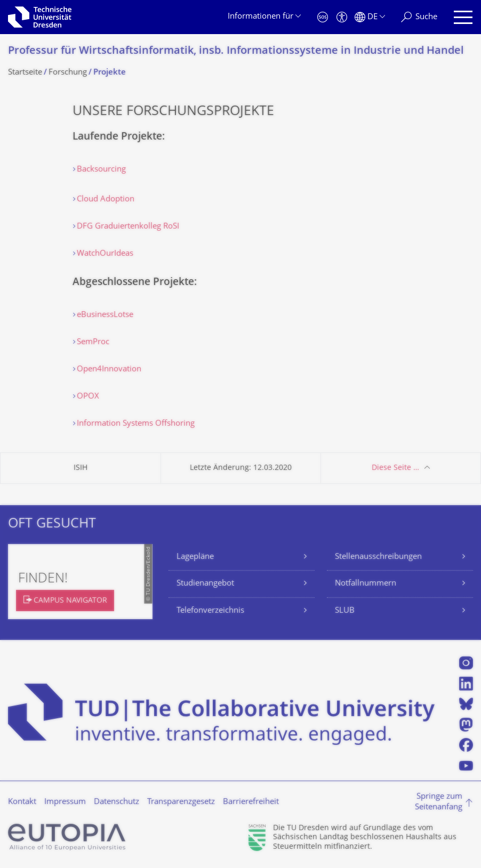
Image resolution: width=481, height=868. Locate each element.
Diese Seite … (395, 468)
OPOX (88, 397)
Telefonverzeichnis (210, 611)
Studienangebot (205, 584)
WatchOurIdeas (105, 254)
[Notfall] (323, 17)
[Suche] (419, 17)
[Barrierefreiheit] (342, 17)
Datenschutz (117, 802)
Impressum (65, 802)
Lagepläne (195, 557)
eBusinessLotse (105, 315)
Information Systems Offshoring (136, 424)
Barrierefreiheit (251, 802)
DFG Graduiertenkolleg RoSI (128, 227)
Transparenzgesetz (181, 802)
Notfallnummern (366, 584)
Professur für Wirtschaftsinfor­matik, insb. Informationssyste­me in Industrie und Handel (236, 51)
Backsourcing (101, 170)
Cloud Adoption (106, 200)
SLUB (345, 611)
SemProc (93, 342)
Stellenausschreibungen (378, 557)
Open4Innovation (109, 370)
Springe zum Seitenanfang (439, 802)
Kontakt (22, 802)
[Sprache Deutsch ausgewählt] (370, 17)
